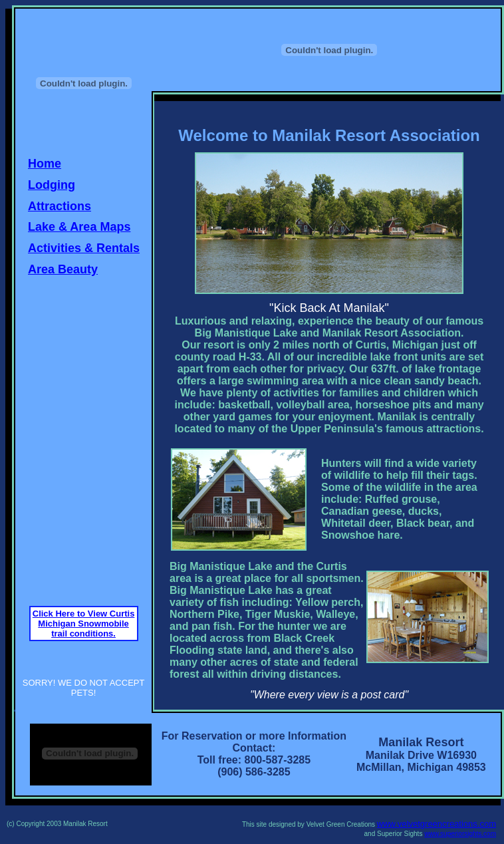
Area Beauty (63, 269)
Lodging (52, 185)
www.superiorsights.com (460, 834)
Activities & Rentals (84, 248)
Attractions (60, 206)
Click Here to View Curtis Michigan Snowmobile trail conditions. (84, 624)
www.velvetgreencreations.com (437, 824)
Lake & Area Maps (79, 227)
